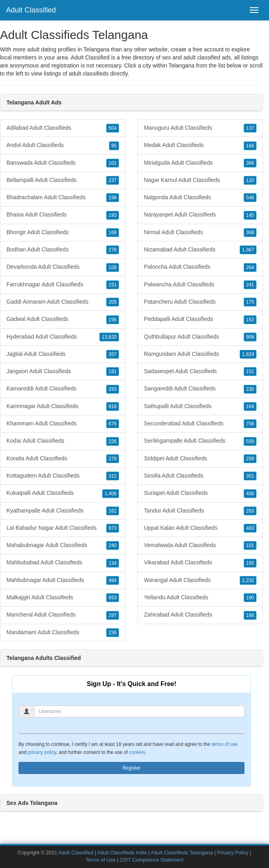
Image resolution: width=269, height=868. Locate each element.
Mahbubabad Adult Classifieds (63, 563)
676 (113, 424)
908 (250, 337)
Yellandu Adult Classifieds (200, 598)
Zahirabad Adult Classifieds (200, 615)
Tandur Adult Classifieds (200, 511)
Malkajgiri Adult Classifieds (63, 598)
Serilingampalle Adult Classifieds (200, 441)
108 (113, 268)
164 (250, 406)
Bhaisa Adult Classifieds (63, 215)
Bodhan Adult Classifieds (63, 250)
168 (113, 233)
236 (113, 633)
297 (113, 615)
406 (250, 494)
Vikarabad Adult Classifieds (200, 563)
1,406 (111, 494)
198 (113, 198)
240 (113, 545)
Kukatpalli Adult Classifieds (63, 493)
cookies (137, 752)
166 (250, 146)
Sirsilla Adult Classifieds (200, 476)
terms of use (225, 744)
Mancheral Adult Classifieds (63, 615)
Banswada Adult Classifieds (63, 163)
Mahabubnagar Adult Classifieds (63, 545)
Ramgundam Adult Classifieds (200, 354)
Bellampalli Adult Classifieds (63, 180)
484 (113, 580)
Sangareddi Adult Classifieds (200, 389)
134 (113, 563)
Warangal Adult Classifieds (200, 580)
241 (250, 285)
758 (250, 424)
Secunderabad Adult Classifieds (200, 424)
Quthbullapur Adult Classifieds (200, 337)
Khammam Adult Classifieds (63, 424)
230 (250, 389)
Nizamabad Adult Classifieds (200, 250)
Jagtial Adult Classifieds (63, 354)
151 (113, 285)
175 (250, 302)
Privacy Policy (233, 853)
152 (250, 320)
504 (113, 128)
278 (113, 250)
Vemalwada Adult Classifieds (200, 545)
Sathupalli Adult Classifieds (200, 406)
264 (250, 268)
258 (250, 459)
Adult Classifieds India (122, 853)
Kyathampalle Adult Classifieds (63, 511)
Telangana (182, 65)
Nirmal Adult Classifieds (200, 233)
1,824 (248, 354)
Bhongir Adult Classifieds (63, 233)
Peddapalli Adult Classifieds (200, 319)
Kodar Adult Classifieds (63, 441)
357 (113, 354)
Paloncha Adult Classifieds (200, 267)
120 (250, 180)
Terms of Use (101, 860)
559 (250, 441)
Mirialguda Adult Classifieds (200, 163)
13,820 (109, 337)
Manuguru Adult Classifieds (200, 128)
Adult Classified (31, 10)
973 (113, 528)
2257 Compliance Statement (151, 860)
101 (113, 163)
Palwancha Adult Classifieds (200, 285)
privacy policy (42, 752)
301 (250, 476)
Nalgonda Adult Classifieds (200, 198)
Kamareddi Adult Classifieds (63, 389)
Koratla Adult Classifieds (63, 459)
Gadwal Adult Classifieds (63, 319)
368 (250, 233)
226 (113, 441)
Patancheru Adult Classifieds (200, 302)
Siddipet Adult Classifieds (200, 459)
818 (113, 406)
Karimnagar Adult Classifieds (63, 406)
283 (113, 389)
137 (250, 128)
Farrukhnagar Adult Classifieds (63, 285)
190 (250, 598)
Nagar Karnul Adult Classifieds (200, 180)
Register (132, 768)
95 (114, 146)
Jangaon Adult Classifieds (63, 372)
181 (113, 372)
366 (250, 163)
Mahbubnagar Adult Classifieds (63, 580)
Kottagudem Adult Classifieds (63, 476)
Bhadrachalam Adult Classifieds (63, 198)
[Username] (139, 711)
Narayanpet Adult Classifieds (200, 215)
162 (113, 511)
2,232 (248, 580)
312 (113, 476)
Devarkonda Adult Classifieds (63, 267)
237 (113, 180)
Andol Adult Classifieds (63, 145)
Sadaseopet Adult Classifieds (200, 372)
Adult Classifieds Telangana (182, 853)
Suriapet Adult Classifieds (200, 493)
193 (113, 215)
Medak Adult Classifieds (200, 145)
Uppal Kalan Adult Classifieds (200, 528)
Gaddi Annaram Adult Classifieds (63, 302)
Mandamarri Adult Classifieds (63, 633)
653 (113, 598)
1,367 (248, 250)
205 (113, 302)
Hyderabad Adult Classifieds (63, 337)
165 (250, 563)
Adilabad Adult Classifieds (63, 128)
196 (113, 320)
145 (250, 215)
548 (250, 198)
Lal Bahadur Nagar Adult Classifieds (63, 528)
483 (250, 528)
